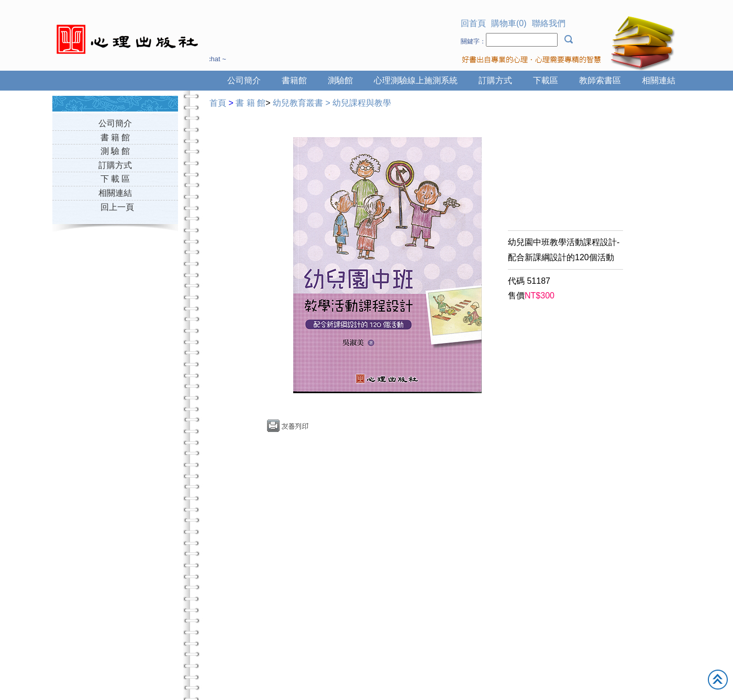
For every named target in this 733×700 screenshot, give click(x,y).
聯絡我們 (549, 23)
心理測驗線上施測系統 (416, 80)
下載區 (546, 80)
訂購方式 (495, 80)
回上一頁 (117, 207)
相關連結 (659, 80)
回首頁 (473, 23)
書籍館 (294, 80)
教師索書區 (600, 80)
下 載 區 (115, 179)
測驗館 (340, 80)
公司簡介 (244, 80)
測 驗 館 (115, 151)
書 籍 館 (115, 137)
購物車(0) (509, 23)
